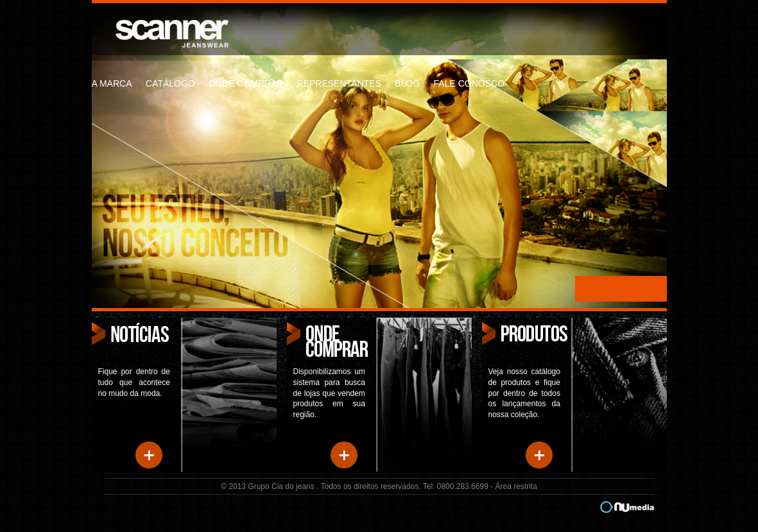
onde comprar (246, 83)
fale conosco (469, 83)
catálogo (170, 83)
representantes (339, 83)
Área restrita (516, 486)
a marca (112, 83)
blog (407, 83)
